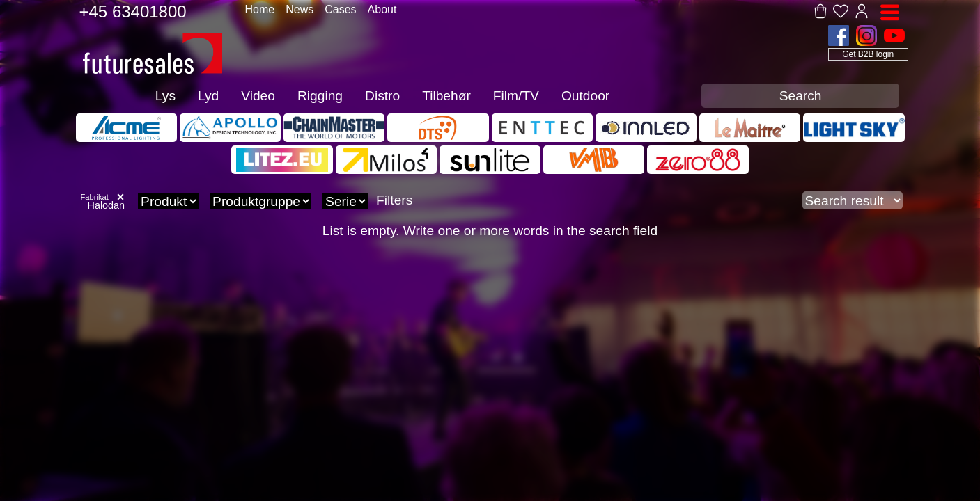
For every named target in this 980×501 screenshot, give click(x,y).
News (300, 9)
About (382, 9)
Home (260, 9)
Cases (340, 9)
